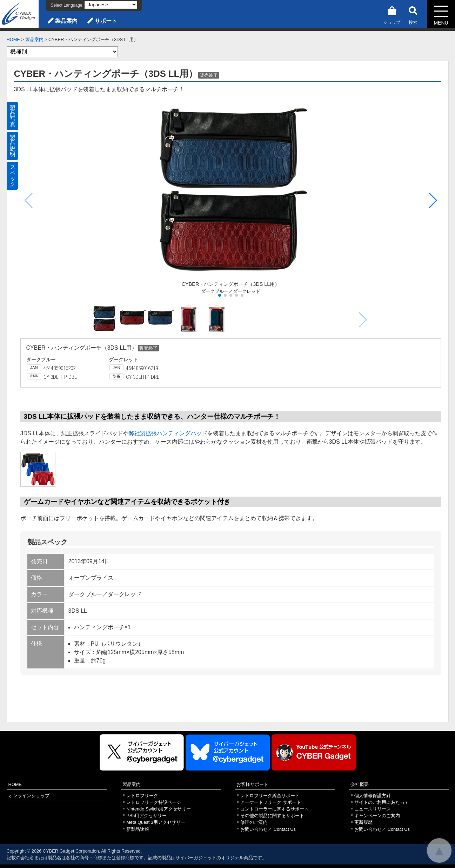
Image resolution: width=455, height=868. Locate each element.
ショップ (392, 14)
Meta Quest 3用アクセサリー (156, 822)
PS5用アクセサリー (146, 816)
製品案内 (66, 21)
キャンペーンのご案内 (377, 816)
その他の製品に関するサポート (272, 816)
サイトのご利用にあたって (382, 802)
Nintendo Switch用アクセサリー (158, 809)
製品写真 (13, 116)
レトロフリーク (142, 796)
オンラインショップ (29, 796)
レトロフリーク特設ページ (154, 802)
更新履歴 (363, 822)
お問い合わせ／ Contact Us (268, 829)
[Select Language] (111, 5)
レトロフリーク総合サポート (270, 796)
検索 (413, 14)
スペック (13, 176)
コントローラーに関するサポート (275, 809)
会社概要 (360, 784)
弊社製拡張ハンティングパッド (168, 433)
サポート (106, 21)
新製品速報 (138, 829)
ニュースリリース (373, 809)
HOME (13, 39)
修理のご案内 (254, 822)
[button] (433, 201)
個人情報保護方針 (373, 796)
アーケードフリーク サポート (271, 802)
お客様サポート (252, 784)
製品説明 (13, 146)
